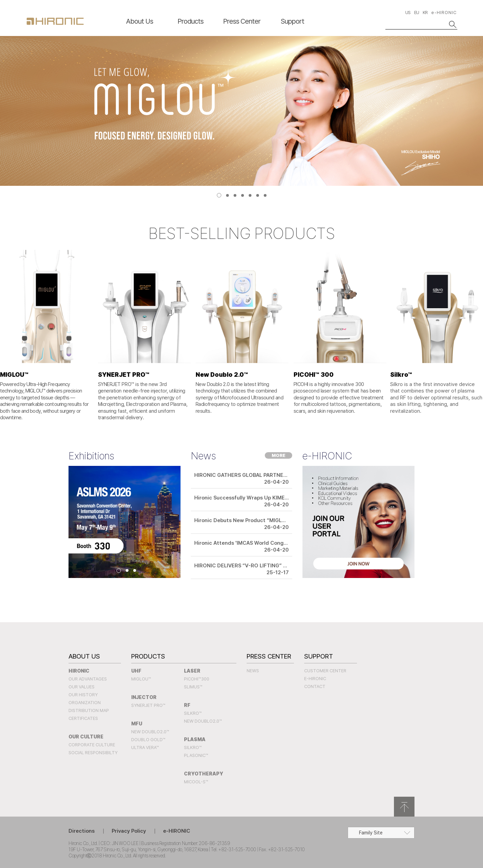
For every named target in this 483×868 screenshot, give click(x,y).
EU (417, 13)
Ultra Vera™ (145, 748)
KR (425, 13)
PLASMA (195, 739)
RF (187, 705)
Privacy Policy (129, 831)
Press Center (242, 21)
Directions (82, 831)
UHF (136, 671)
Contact (315, 686)
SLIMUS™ (193, 687)
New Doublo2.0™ (150, 732)
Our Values (82, 687)
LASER (192, 671)
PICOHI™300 (197, 679)
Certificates (83, 718)
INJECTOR (144, 697)
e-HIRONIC (444, 13)
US (408, 13)
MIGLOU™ (141, 679)
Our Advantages (88, 679)
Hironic (79, 671)
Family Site (371, 833)
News (253, 671)
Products (190, 21)
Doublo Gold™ (148, 740)
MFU (137, 724)
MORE (278, 455)
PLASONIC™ (196, 755)
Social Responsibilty (93, 753)
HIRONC (55, 21)
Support (293, 21)
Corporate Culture (92, 745)
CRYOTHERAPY (204, 774)
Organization (85, 703)
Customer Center (325, 671)
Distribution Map (89, 710)
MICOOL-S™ (196, 782)
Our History (83, 695)
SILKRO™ (193, 713)
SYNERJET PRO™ (148, 705)
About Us (140, 21)
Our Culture (86, 737)
